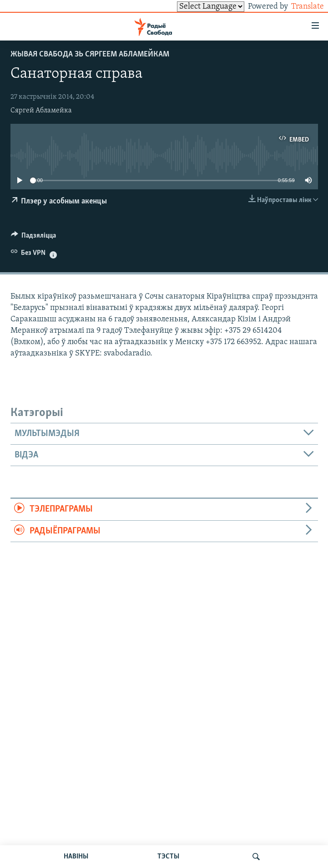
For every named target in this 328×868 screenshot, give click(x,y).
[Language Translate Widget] (195, 7)
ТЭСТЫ (168, 857)
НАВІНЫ (76, 857)
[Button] (34, 238)
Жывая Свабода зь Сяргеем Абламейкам (90, 54)
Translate (299, 7)
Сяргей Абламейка (41, 111)
